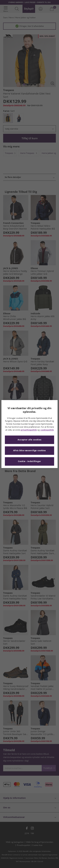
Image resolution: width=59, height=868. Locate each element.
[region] (29, 434)
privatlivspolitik (29, 430)
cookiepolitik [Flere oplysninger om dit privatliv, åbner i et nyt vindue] (47, 430)
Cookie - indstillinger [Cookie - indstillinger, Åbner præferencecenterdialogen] (29, 461)
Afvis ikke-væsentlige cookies (29, 450)
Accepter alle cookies (29, 440)
